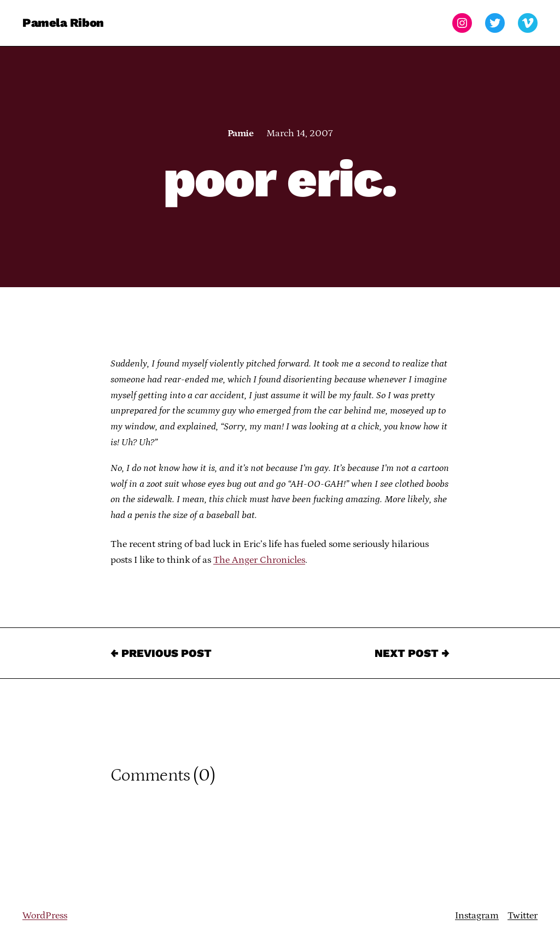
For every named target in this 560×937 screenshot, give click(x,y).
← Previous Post (161, 653)
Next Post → (412, 653)
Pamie (240, 133)
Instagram (477, 916)
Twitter (523, 916)
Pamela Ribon (63, 23)
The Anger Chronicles (259, 560)
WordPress (45, 916)
